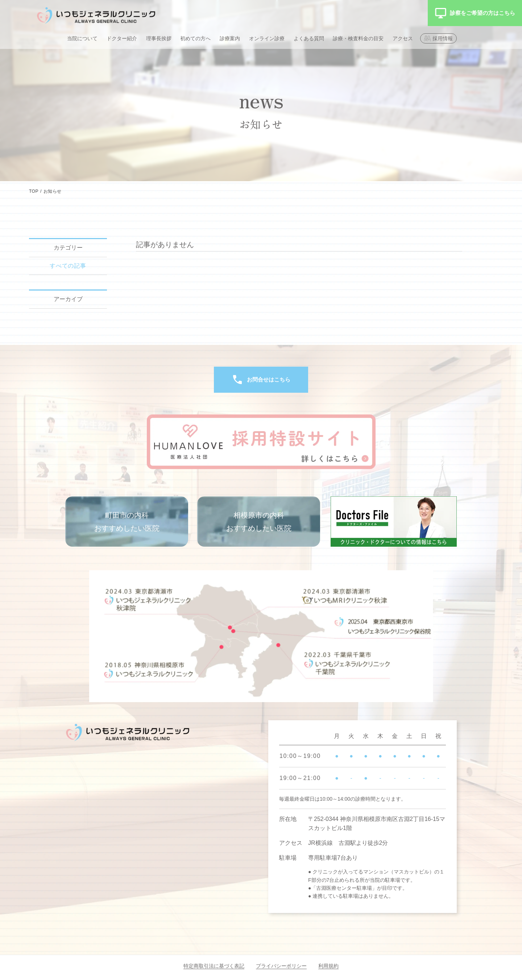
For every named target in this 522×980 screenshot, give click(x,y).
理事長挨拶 (159, 38)
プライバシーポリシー (281, 966)
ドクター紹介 (122, 38)
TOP (34, 191)
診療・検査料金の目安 (358, 38)
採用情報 (443, 38)
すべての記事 (68, 266)
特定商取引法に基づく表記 (214, 966)
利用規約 (328, 966)
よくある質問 (309, 38)
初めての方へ (195, 38)
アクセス (403, 38)
